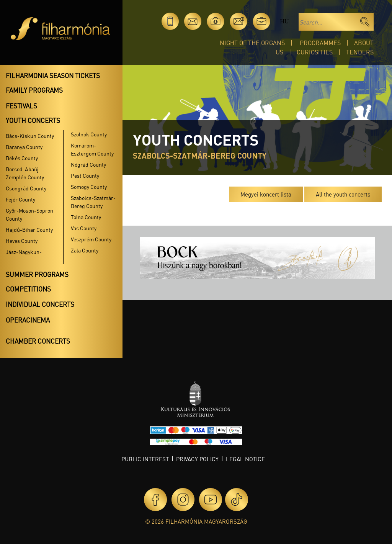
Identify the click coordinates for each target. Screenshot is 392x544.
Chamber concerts (38, 341)
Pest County (85, 175)
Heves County (22, 241)
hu (284, 21)
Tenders (360, 52)
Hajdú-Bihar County (29, 229)
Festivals (21, 106)
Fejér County (20, 199)
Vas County (84, 228)
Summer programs (37, 274)
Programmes (320, 43)
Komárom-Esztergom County (92, 149)
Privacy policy (197, 459)
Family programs (34, 90)
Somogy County (89, 187)
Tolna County (86, 217)
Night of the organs (252, 43)
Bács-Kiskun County (30, 136)
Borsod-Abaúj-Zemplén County (25, 173)
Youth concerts (33, 120)
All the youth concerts (343, 194)
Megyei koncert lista (266, 194)
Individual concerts (40, 304)
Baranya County (24, 147)
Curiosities (315, 52)
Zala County (85, 250)
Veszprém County (91, 239)
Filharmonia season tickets (53, 75)
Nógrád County (88, 164)
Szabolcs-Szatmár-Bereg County (93, 202)
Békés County (22, 158)
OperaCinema (28, 320)
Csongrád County (26, 188)
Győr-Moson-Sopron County (29, 214)
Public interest (145, 459)
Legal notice (245, 459)
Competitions (28, 289)
